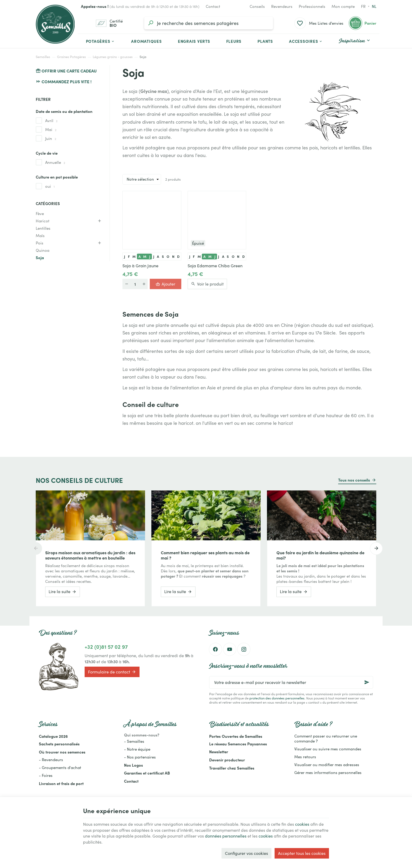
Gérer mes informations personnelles (328, 772)
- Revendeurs (51, 760)
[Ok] (367, 682)
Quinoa (43, 250)
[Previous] (36, 548)
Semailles (43, 57)
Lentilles (43, 228)
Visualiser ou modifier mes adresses (327, 765)
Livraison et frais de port (61, 783)
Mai (51, 129)
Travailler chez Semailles (232, 768)
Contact (131, 781)
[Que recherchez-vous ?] (209, 23)
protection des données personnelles (277, 698)
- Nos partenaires (140, 757)
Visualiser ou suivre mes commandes (328, 749)
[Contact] (213, 6)
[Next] (376, 548)
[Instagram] (244, 649)
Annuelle (55, 162)
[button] (306, 41)
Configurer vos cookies (246, 853)
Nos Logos (133, 765)
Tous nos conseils (354, 480)
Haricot (43, 221)
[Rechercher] (151, 23)
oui (50, 186)
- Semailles (134, 741)
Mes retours (305, 757)
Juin (51, 138)
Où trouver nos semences (62, 752)
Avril (51, 121)
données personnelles (226, 836)
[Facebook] (215, 649)
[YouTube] (230, 649)
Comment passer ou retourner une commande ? (326, 739)
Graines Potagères (71, 57)
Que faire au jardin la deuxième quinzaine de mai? (320, 555)
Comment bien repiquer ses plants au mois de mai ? (205, 555)
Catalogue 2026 (53, 736)
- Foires (46, 775)
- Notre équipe (137, 749)
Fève (40, 213)
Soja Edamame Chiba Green (215, 266)
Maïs (40, 236)
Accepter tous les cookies (302, 853)
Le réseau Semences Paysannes (238, 744)
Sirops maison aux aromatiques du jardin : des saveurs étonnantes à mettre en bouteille (90, 555)
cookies (302, 824)
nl (374, 6)
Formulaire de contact (112, 672)
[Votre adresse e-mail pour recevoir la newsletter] (291, 682)
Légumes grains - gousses (113, 57)
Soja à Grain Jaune (140, 266)
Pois (40, 243)
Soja (40, 257)
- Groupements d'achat (60, 767)
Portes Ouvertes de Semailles (236, 736)
